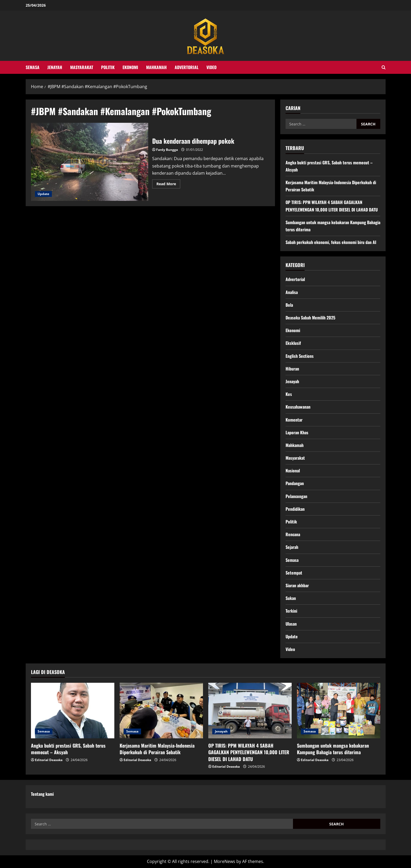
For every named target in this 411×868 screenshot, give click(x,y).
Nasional (293, 471)
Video (211, 67)
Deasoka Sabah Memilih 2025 (310, 318)
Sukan (291, 598)
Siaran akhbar (297, 585)
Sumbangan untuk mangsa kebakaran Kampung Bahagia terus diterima (333, 749)
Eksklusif (293, 343)
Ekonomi (130, 67)
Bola (289, 305)
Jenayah (55, 67)
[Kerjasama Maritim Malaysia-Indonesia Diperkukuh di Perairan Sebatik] (161, 711)
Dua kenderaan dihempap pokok (90, 162)
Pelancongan (296, 496)
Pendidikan (295, 509)
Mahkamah (156, 67)
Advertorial (187, 67)
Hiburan (292, 369)
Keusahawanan (298, 407)
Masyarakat (82, 67)
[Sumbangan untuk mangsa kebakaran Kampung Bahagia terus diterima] (339, 711)
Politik (108, 67)
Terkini (291, 611)
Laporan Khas (297, 432)
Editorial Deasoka (49, 760)
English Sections (300, 356)
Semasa (33, 67)
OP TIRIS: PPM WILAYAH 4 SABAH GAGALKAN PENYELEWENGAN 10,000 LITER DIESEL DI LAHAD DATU (249, 752)
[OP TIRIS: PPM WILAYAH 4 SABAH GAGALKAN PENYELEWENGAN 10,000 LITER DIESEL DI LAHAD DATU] (250, 711)
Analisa (292, 292)
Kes (289, 394)
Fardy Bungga (167, 150)
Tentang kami (42, 794)
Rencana (293, 534)
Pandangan (295, 483)
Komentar (294, 420)
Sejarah (292, 547)
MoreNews (225, 861)
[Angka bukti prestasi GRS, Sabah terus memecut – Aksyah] (73, 711)
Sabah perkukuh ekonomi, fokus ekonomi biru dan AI (331, 242)
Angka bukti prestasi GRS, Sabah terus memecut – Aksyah (68, 749)
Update (43, 194)
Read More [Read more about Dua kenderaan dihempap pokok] (168, 185)
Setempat (294, 573)
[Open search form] (384, 67)
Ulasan (291, 624)
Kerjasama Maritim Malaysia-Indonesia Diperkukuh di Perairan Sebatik (157, 749)
